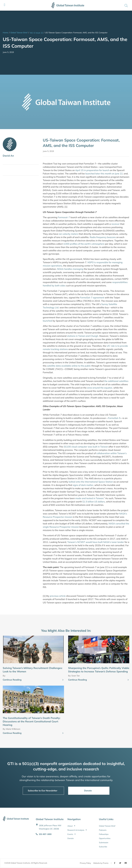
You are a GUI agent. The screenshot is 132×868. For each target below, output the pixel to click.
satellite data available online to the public (69, 366)
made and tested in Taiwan (89, 498)
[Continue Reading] (63, 680)
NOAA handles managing (70, 269)
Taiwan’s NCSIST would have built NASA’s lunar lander (96, 542)
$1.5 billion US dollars (94, 502)
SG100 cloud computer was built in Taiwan (86, 447)
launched (47, 321)
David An (8, 156)
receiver (115, 224)
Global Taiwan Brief (19, 33)
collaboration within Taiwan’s (111, 453)
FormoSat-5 (114, 418)
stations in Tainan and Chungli (83, 336)
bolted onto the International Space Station (91, 482)
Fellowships (104, 834)
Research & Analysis (77, 830)
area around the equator (100, 388)
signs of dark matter (83, 485)
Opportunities (105, 838)
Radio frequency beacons (103, 237)
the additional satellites (116, 381)
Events (72, 834)
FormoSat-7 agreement (92, 298)
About (71, 826)
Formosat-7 (64, 217)
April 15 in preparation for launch (92, 170)
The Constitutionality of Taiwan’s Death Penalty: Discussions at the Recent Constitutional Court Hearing (32, 721)
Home (5, 33)
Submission (104, 842)
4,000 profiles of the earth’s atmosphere (84, 244)
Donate (71, 838)
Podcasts (103, 830)
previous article (58, 596)
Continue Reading (12, 680)
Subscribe (103, 847)
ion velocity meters (69, 234)
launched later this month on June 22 (104, 174)
